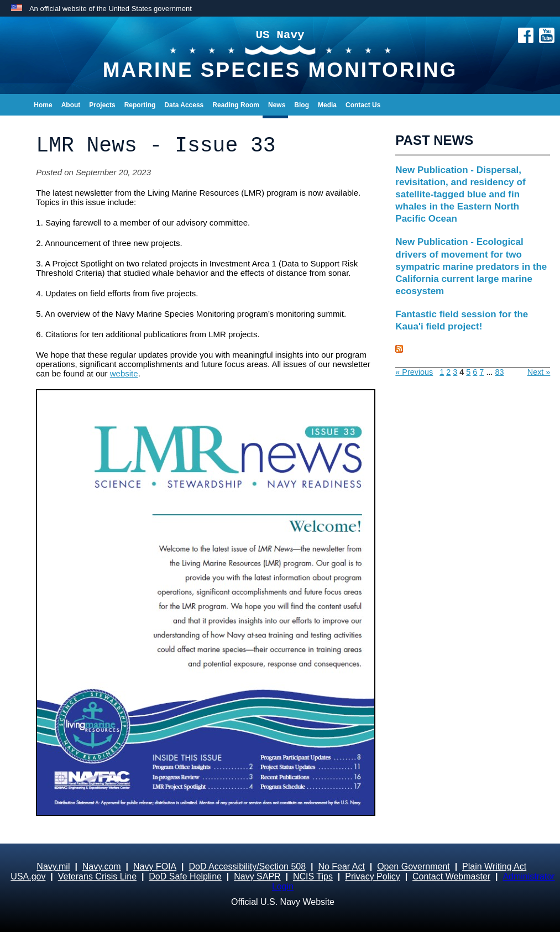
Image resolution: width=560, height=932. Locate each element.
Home (43, 105)
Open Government (414, 866)
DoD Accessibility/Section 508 (247, 866)
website (124, 373)
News (277, 105)
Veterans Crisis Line (97, 876)
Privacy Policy (373, 876)
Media (327, 105)
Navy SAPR (257, 876)
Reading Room (236, 105)
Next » (539, 372)
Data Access (184, 105)
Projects (102, 105)
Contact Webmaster (451, 876)
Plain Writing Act (494, 866)
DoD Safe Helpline (185, 876)
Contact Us (363, 105)
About (71, 105)
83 (499, 372)
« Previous (414, 372)
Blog (302, 105)
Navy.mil (53, 866)
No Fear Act (341, 866)
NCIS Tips (313, 876)
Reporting (140, 105)
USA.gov (28, 876)
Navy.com (102, 866)
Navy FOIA (155, 866)
